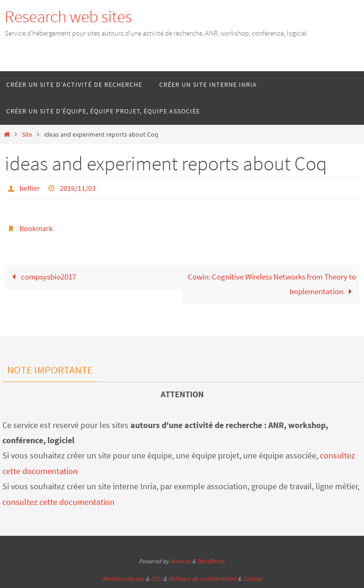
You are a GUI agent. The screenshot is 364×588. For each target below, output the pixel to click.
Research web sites (68, 17)
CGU (156, 579)
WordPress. (211, 561)
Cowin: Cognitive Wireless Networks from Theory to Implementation (272, 284)
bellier (30, 188)
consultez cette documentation (59, 502)
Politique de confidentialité (202, 579)
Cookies (252, 579)
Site (27, 135)
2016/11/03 (78, 188)
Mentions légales (123, 579)
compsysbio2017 (42, 277)
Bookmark (36, 228)
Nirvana (180, 561)
